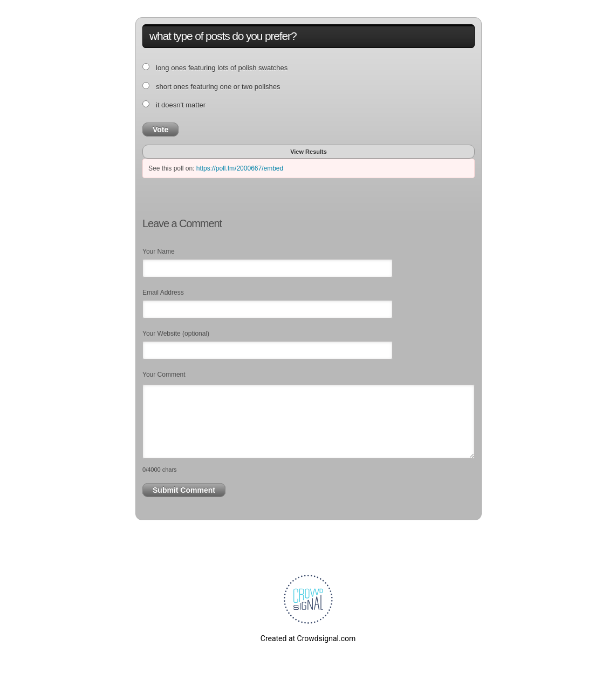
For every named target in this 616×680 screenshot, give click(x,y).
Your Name (159, 251)
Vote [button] (160, 130)
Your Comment (164, 375)
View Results (309, 152)
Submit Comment (184, 490)
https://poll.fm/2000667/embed (240, 168)
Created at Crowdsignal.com (308, 638)
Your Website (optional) (176, 334)
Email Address (163, 293)
